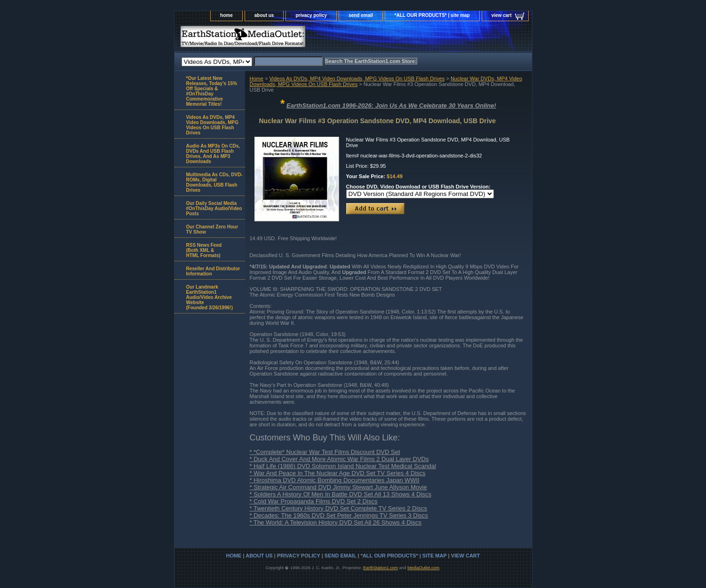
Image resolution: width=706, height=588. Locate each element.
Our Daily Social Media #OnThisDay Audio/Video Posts (214, 208)
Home (257, 78)
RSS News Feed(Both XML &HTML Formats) (204, 250)
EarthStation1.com (381, 568)
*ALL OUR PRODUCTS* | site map (432, 15)
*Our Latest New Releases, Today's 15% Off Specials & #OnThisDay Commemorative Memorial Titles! (212, 91)
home (226, 15)
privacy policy (311, 15)
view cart (502, 15)
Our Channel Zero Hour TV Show (212, 229)
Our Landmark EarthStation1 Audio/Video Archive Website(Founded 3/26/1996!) (210, 297)
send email (361, 15)
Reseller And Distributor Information (213, 271)
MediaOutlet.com (423, 568)
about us (264, 15)
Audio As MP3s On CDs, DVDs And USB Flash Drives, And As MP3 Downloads (213, 154)
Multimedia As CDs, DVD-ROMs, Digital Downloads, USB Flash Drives (214, 182)
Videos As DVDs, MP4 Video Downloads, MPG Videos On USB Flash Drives (357, 78)
